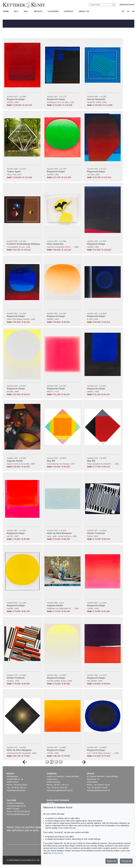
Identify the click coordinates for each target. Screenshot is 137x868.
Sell (26, 11)
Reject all (112, 861)
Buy (16, 11)
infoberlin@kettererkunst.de (98, 790)
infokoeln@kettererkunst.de (18, 814)
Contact (69, 11)
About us (84, 11)
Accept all (126, 861)
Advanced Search (127, 5)
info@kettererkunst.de (16, 790)
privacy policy (57, 853)
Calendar (53, 11)
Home (6, 11)
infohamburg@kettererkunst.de (60, 790)
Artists (38, 11)
